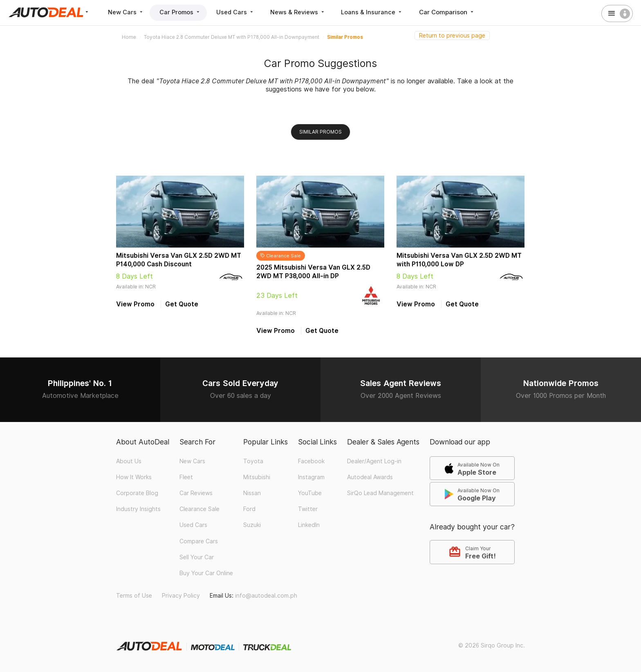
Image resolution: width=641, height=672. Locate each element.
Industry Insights (138, 509)
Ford (249, 509)
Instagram (311, 477)
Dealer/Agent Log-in (374, 461)
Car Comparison (454, 12)
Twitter (308, 509)
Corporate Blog (137, 493)
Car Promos (182, 12)
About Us (129, 461)
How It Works (134, 477)
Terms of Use (134, 596)
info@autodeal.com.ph (266, 596)
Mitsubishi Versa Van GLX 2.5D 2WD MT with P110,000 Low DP (459, 260)
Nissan (252, 493)
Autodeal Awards (370, 477)
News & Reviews (303, 12)
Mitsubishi (257, 477)
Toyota (253, 461)
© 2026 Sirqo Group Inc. (492, 645)
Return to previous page (452, 36)
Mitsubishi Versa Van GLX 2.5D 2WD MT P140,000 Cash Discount (179, 260)
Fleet (186, 477)
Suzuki (252, 525)
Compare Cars (199, 541)
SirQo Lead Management (380, 493)
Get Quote (182, 304)
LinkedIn (309, 525)
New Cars (127, 12)
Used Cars (239, 12)
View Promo (135, 304)
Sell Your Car (197, 557)
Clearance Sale (199, 509)
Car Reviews (196, 493)
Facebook (311, 461)
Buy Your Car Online (206, 573)
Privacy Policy (181, 596)
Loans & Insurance (379, 12)
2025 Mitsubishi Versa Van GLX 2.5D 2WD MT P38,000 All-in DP (313, 272)
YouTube (310, 493)
